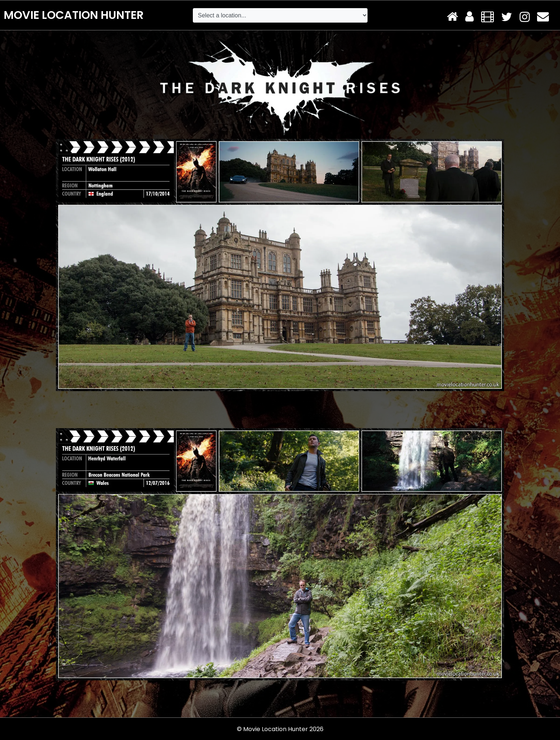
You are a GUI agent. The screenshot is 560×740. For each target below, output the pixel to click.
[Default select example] (280, 15)
